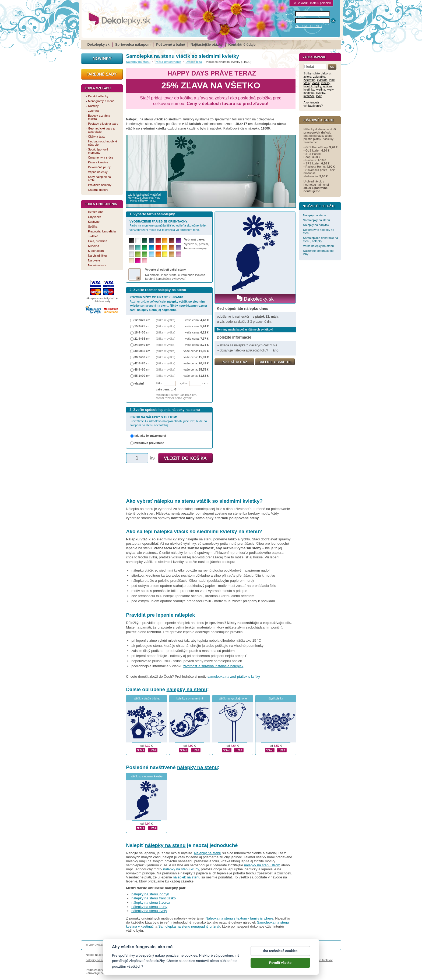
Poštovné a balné (170, 44)
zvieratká (310, 80)
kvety (330, 89)
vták (332, 80)
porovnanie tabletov (319, 960)
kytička (327, 86)
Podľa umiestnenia (168, 62)
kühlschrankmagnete (179, 960)
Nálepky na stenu (138, 62)
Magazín (156, 955)
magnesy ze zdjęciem (224, 960)
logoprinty (201, 960)
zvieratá (322, 80)
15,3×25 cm (142, 326)
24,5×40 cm (142, 345)
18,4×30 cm (142, 332)
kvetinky (309, 89)
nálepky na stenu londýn (150, 894)
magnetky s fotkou (121, 960)
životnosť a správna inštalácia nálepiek (213, 666)
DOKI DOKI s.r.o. (150, 945)
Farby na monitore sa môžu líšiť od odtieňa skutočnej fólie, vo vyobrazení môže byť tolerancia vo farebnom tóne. (168, 226)
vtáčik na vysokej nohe (233, 699)
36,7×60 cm (142, 357)
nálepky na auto (96, 960)
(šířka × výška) (166, 320)
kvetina (320, 89)
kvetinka (309, 93)
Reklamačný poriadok (260, 955)
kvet (319, 96)
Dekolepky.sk (99, 44)
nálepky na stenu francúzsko (154, 898)
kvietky (321, 93)
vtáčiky (326, 83)
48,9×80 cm (142, 369)
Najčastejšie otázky (207, 44)
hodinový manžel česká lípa (286, 960)
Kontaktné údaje (242, 44)
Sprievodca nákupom (133, 44)
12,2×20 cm (142, 320)
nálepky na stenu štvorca (151, 902)
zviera (307, 77)
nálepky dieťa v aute (149, 960)
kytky (318, 86)
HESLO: (291, 21)
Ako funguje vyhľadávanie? (313, 104)
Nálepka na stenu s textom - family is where (239, 918)
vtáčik (316, 83)
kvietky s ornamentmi (190, 699)
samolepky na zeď (253, 960)
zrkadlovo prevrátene (149, 443)
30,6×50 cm (142, 351)
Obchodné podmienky (178, 955)
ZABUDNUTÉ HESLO (308, 26)
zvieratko (319, 77)
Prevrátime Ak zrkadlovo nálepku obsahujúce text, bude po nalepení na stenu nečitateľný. (168, 421)
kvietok (308, 86)
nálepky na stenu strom (262, 865)
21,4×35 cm (142, 339)
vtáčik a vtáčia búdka (146, 699)
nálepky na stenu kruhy (181, 869)
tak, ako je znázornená (150, 436)
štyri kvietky (276, 699)
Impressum (284, 955)
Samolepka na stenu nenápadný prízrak (189, 926)
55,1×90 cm (142, 376)
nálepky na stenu (187, 689)
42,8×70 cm (142, 363)
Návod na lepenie (97, 955)
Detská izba (194, 62)
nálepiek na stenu (187, 877)
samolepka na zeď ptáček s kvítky (234, 676)
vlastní (139, 383)
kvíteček (309, 96)
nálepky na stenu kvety (149, 911)
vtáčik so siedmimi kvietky (147, 776)
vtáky (307, 83)
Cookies (238, 955)
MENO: (290, 14)
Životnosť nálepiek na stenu (130, 955)
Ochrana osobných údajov (213, 955)
